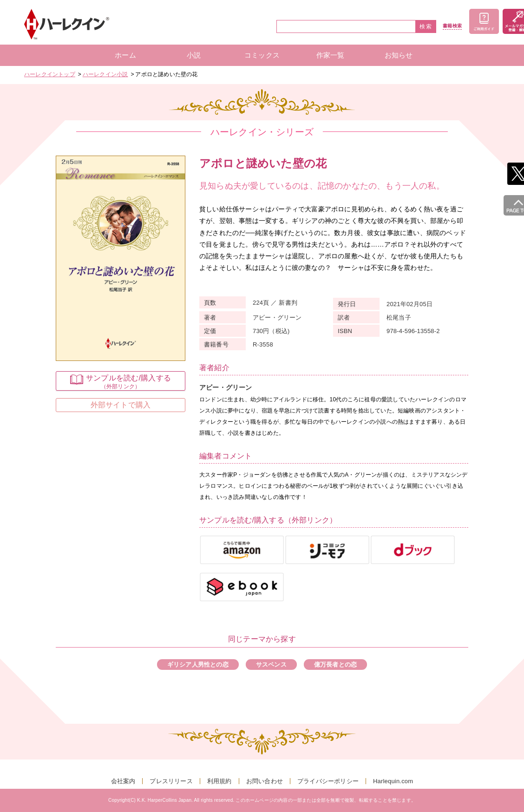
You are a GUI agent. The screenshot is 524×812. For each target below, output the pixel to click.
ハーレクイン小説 (105, 74)
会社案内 (123, 781)
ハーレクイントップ (50, 74)
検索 (426, 26)
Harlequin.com (393, 781)
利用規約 (219, 781)
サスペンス (271, 665)
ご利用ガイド (484, 21)
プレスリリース (171, 781)
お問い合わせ (265, 781)
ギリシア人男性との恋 (198, 665)
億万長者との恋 (335, 665)
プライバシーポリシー (328, 781)
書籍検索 (452, 26)
